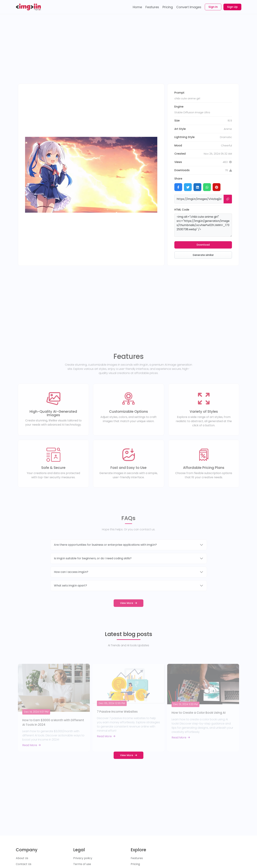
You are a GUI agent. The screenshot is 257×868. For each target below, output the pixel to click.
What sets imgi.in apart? (70, 595)
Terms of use (82, 864)
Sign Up (232, 7)
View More (128, 612)
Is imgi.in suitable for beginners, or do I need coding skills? (93, 568)
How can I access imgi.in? (71, 582)
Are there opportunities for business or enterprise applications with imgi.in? (105, 554)
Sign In (213, 7)
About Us (22, 858)
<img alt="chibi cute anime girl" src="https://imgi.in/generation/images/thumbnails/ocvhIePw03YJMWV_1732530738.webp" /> (203, 225)
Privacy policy (83, 858)
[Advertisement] (129, 52)
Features (137, 858)
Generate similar (203, 255)
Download (203, 245)
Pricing (135, 864)
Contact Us (24, 864)
